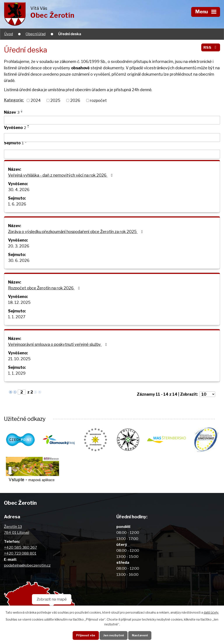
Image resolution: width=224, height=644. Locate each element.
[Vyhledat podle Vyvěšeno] (112, 138)
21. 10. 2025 (19, 359)
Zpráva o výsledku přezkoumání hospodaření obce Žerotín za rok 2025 (76, 232)
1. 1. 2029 (17, 373)
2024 (36, 100)
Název (12, 112)
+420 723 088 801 (20, 553)
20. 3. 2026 (19, 246)
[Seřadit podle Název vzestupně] (22, 110)
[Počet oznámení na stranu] (207, 394)
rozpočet (98, 100)
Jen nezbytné (114, 635)
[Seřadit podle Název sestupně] (22, 112)
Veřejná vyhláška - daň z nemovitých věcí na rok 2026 (61, 175)
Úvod (9, 34)
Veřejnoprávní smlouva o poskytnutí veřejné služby (58, 344)
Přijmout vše (86, 635)
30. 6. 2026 (19, 260)
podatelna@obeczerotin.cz (27, 565)
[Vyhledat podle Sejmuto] (112, 154)
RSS (211, 47)
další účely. (211, 612)
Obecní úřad (36, 34)
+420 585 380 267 (20, 547)
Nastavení (140, 635)
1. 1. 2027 (17, 317)
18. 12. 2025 (19, 302)
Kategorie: (14, 100)
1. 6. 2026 (17, 204)
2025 (55, 100)
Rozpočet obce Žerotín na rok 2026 (45, 288)
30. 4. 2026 (19, 190)
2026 (75, 100)
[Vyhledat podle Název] (112, 120)
